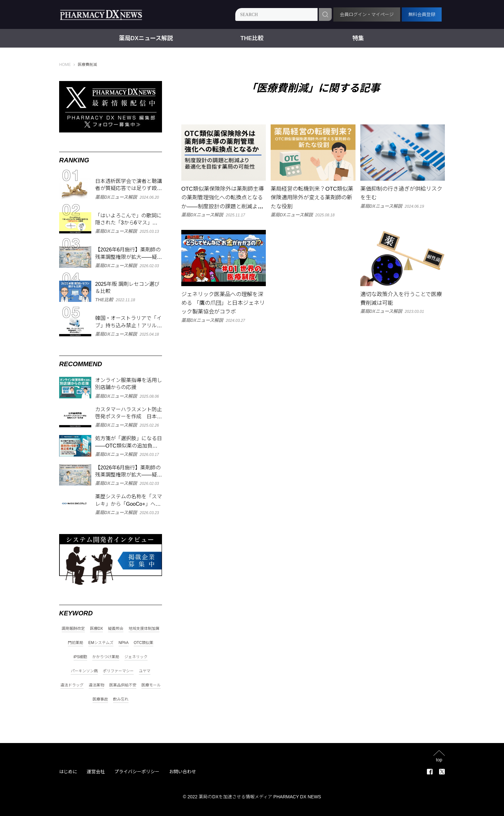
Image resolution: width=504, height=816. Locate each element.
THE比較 (252, 38)
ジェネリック (136, 657)
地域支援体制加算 (144, 629)
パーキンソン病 (84, 671)
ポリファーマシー (118, 671)
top (439, 760)
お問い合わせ (183, 772)
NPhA (124, 643)
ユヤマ (145, 671)
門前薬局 (76, 643)
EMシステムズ (101, 643)
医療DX (97, 629)
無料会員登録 (422, 14)
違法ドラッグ (72, 685)
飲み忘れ (121, 699)
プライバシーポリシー (137, 772)
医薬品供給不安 (123, 685)
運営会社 (96, 772)
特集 (358, 38)
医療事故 (100, 699)
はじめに (68, 772)
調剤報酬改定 (73, 629)
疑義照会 (116, 629)
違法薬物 (96, 685)
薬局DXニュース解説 (146, 38)
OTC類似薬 (144, 643)
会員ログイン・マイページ (367, 14)
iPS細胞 (81, 657)
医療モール (151, 685)
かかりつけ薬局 (106, 657)
